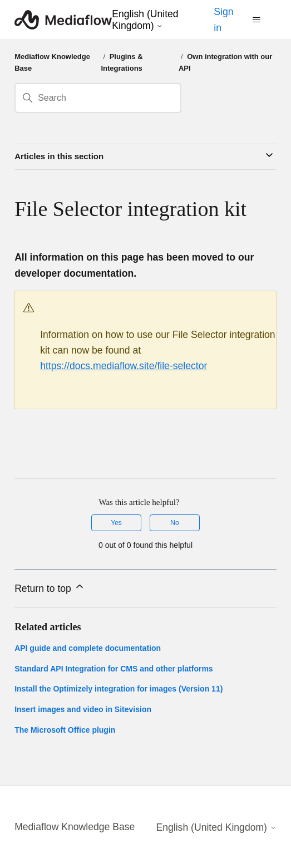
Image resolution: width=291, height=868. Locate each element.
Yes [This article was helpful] (116, 523)
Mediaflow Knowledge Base (75, 827)
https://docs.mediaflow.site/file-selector (124, 366)
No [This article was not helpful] (174, 523)
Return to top (50, 587)
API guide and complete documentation (88, 648)
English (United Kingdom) (145, 19)
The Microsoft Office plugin (65, 730)
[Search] (98, 98)
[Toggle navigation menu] (257, 20)
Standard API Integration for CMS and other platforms (114, 669)
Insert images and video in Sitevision (83, 709)
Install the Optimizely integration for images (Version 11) (119, 689)
